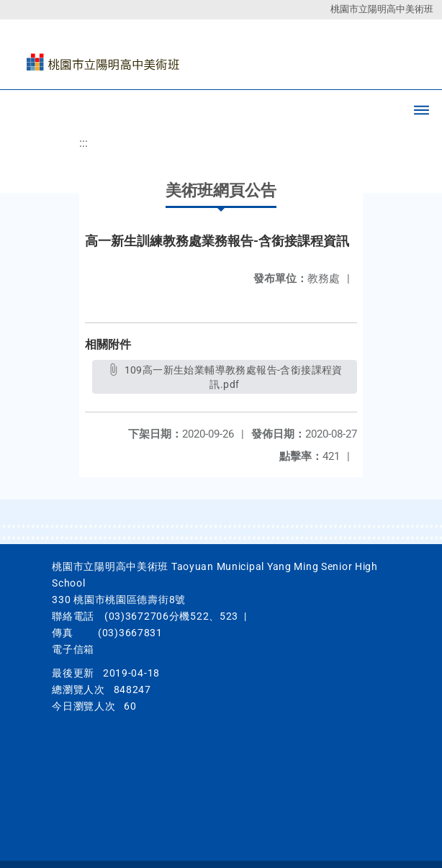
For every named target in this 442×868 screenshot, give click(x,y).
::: (84, 143)
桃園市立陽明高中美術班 (382, 9)
